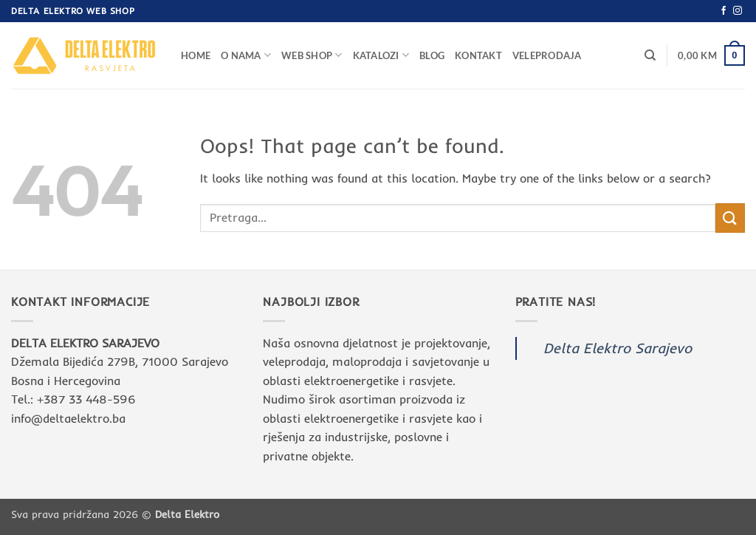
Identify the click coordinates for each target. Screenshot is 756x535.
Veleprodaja (547, 55)
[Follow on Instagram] (738, 11)
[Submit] (730, 218)
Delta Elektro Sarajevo (618, 348)
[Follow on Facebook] (724, 11)
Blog (432, 55)
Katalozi (381, 55)
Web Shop (312, 55)
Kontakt (478, 55)
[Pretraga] (650, 55)
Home (196, 55)
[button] (711, 55)
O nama (246, 55)
